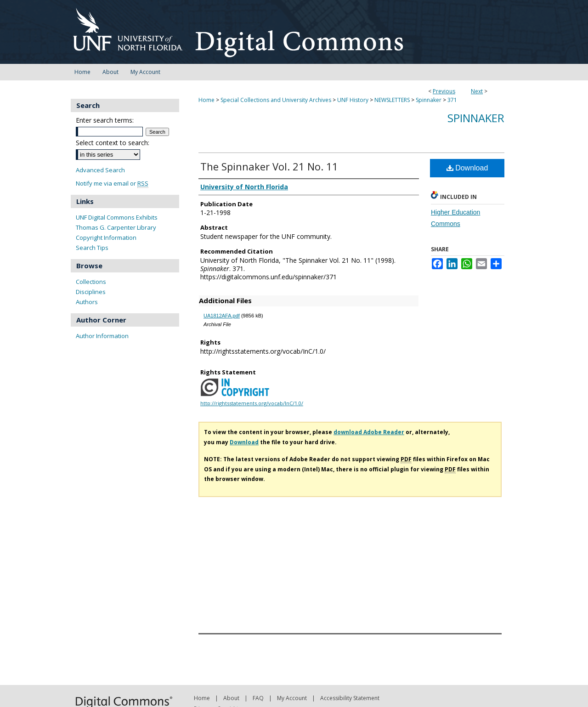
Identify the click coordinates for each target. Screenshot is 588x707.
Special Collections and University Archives (276, 100)
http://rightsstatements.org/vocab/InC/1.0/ (252, 403)
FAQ (258, 698)
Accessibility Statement (350, 698)
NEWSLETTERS (392, 100)
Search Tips (92, 248)
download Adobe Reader (369, 432)
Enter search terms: (105, 120)
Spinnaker (429, 100)
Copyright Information (106, 238)
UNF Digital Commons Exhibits (117, 217)
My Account (292, 698)
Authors (87, 302)
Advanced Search (100, 170)
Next (477, 91)
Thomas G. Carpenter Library (116, 227)
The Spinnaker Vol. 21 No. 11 (269, 166)
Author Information (102, 336)
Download (467, 168)
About (231, 698)
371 (452, 100)
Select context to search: (113, 143)
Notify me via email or (112, 184)
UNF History (353, 100)
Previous (444, 91)
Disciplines (91, 292)
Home (206, 100)
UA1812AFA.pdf (222, 316)
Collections (91, 282)
